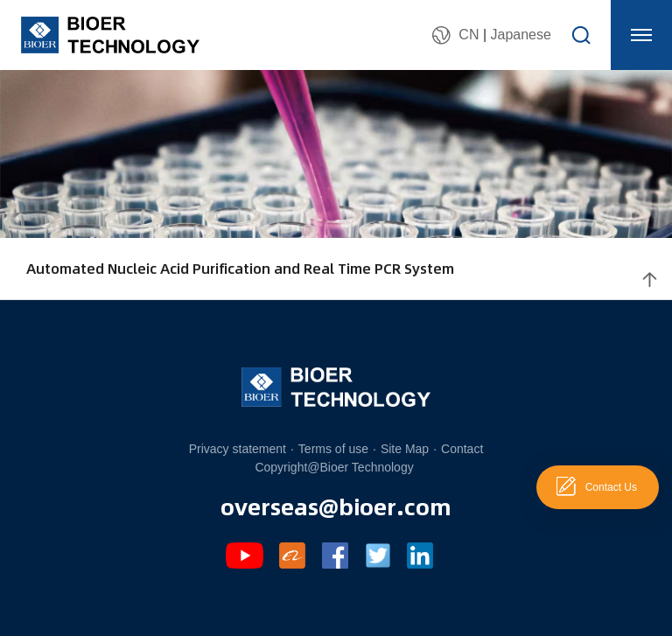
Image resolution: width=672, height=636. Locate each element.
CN (469, 35)
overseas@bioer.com (336, 506)
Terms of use (333, 449)
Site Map (405, 449)
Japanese (520, 35)
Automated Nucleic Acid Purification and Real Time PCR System (240, 268)
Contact (462, 449)
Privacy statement (238, 449)
